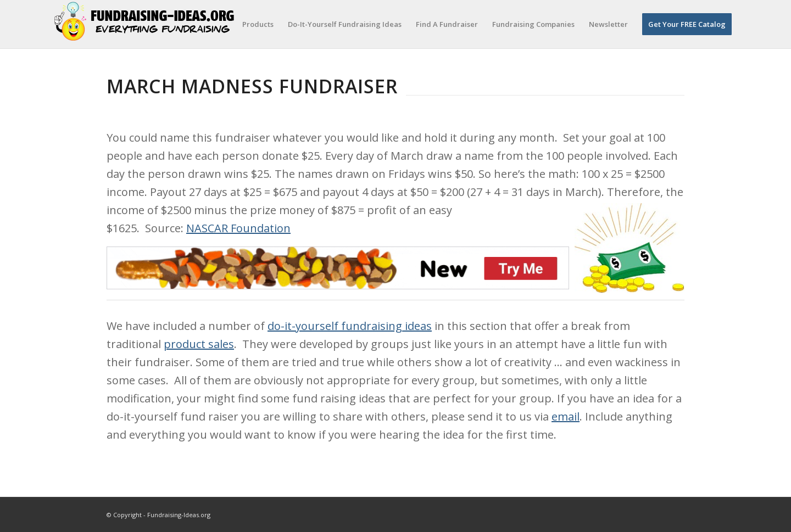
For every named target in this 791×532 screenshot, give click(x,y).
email (566, 416)
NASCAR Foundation (238, 228)
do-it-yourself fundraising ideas (350, 326)
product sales (199, 344)
